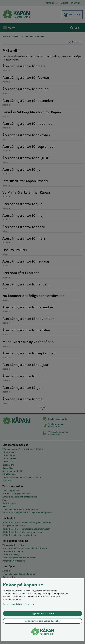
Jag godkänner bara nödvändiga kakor (43, 621)
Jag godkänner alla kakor (42, 613)
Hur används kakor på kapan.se (20, 604)
